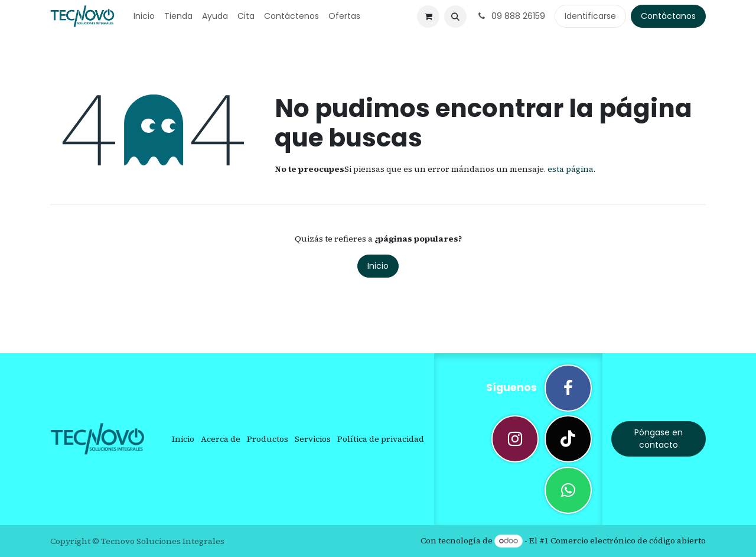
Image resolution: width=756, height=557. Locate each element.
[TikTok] (568, 439)
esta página (571, 169)
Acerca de (221, 439)
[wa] (568, 490)
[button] (455, 17)
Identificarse (590, 16)
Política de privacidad (381, 439)
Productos (268, 439)
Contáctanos (668, 16)
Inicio (378, 266)
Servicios (313, 439)
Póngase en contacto (659, 439)
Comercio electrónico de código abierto (628, 540)
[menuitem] (144, 16)
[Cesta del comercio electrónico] (428, 17)
